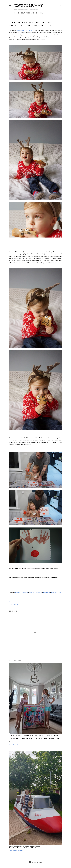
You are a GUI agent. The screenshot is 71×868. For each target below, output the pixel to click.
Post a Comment (18, 745)
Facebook (39, 593)
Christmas (16, 604)
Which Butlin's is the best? (25, 847)
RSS (60, 593)
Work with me (31, 13)
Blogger (18, 593)
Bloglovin (25, 593)
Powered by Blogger (35, 862)
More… (41, 13)
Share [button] (10, 602)
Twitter (32, 593)
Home (17, 13)
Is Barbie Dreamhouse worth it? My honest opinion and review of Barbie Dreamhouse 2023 (34, 738)
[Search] (61, 5)
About (22, 13)
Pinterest (54, 593)
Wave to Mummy (28, 5)
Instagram (46, 593)
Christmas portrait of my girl (26, 30)
